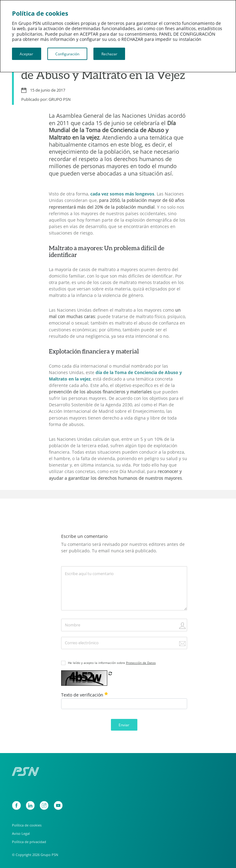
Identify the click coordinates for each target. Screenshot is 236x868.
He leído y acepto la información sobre (112, 663)
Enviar (124, 725)
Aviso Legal (21, 833)
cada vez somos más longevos (122, 194)
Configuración (67, 54)
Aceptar (26, 54)
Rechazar (109, 54)
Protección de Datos (141, 663)
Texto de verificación (85, 695)
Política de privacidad (29, 842)
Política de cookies (27, 825)
